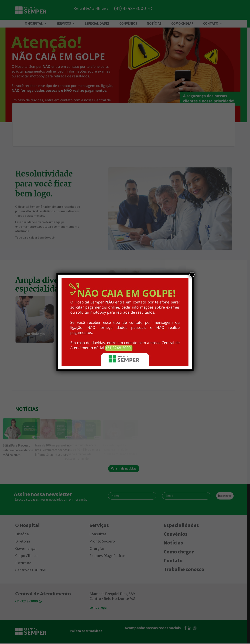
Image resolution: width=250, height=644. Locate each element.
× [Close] (192, 275)
